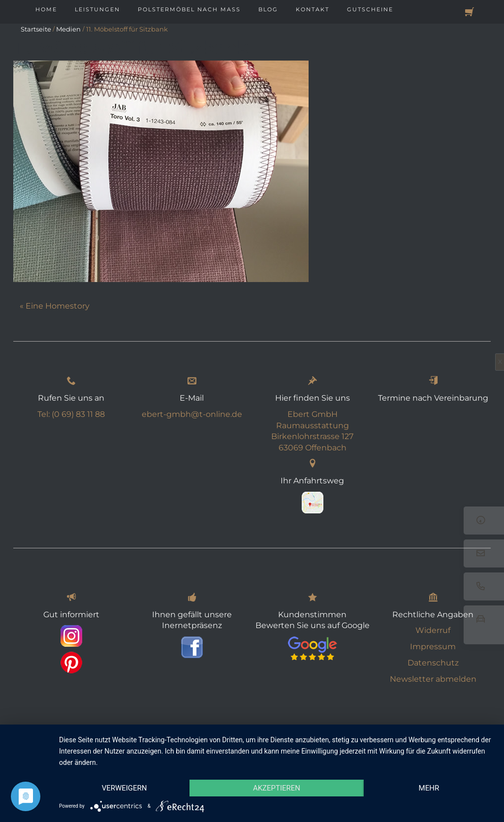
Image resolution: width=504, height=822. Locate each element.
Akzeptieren (277, 788)
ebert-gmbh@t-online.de (192, 412)
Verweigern (125, 788)
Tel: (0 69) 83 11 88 (71, 412)
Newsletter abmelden (433, 677)
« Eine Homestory (55, 306)
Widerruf (433, 628)
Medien (68, 29)
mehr (429, 788)
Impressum (433, 644)
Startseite (36, 29)
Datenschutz (433, 660)
